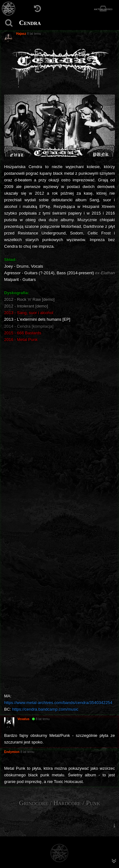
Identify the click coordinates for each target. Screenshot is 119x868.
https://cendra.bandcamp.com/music (45, 709)
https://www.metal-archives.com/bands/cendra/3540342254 (58, 703)
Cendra (30, 23)
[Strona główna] (9, 9)
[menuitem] (114, 826)
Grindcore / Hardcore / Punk (60, 803)
